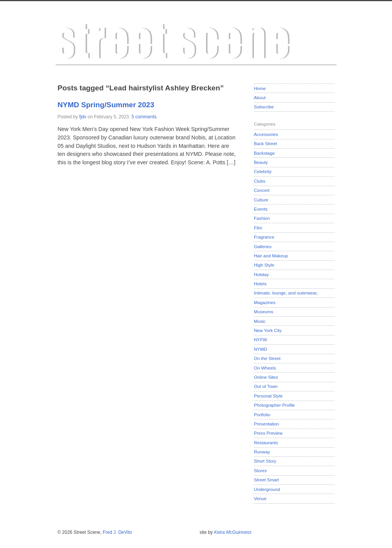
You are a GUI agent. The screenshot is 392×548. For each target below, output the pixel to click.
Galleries (263, 246)
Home (260, 88)
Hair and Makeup (271, 256)
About (260, 97)
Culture (261, 200)
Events (261, 209)
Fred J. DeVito (117, 532)
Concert (262, 190)
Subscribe (264, 107)
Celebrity (263, 171)
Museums (264, 312)
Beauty (261, 162)
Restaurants (266, 442)
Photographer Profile (274, 405)
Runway (262, 452)
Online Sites (266, 377)
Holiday (261, 274)
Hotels (260, 284)
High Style (264, 265)
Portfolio (262, 415)
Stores (260, 470)
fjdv (83, 117)
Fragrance (264, 237)
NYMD (260, 349)
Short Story (265, 461)
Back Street (265, 143)
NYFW (260, 339)
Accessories (266, 134)
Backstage (264, 153)
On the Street (267, 358)
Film (258, 228)
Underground (267, 489)
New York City (268, 330)
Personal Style (268, 396)
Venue (260, 498)
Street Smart (266, 480)
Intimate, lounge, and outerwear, (286, 293)
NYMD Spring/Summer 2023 (106, 105)
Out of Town (266, 386)
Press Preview (268, 433)
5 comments (144, 117)
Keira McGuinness (233, 532)
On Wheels (265, 368)
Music (260, 321)
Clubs (260, 181)
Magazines (265, 302)
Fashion (262, 218)
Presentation (266, 424)
